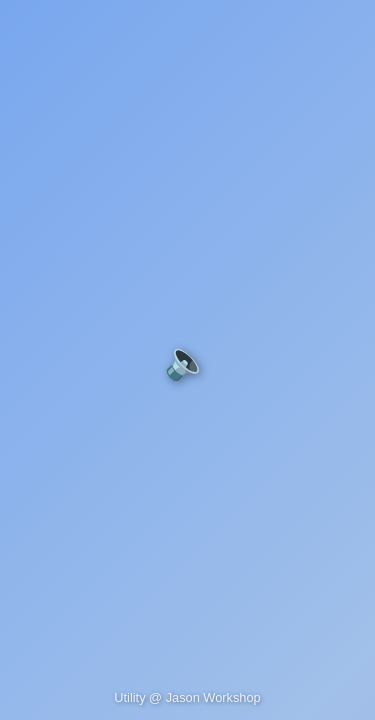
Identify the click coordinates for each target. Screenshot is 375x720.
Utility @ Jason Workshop (187, 697)
